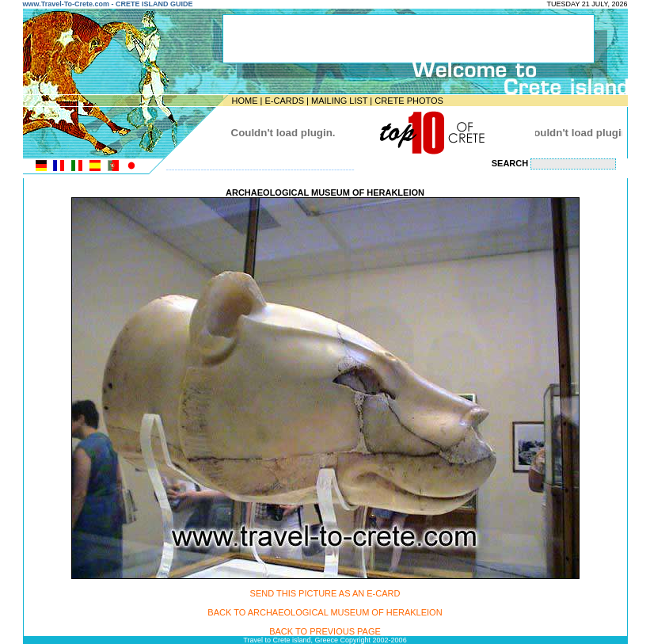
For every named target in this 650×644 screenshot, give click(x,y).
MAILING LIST (339, 101)
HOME (245, 101)
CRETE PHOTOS (409, 101)
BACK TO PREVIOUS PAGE (325, 631)
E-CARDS (284, 101)
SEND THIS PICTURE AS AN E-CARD (325, 593)
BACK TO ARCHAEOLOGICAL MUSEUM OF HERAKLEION (325, 612)
